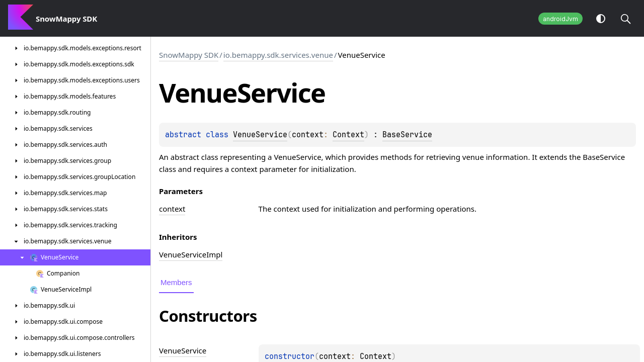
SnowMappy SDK (189, 55)
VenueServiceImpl (191, 254)
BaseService (407, 135)
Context (348, 135)
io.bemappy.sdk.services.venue (278, 55)
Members (176, 282)
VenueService (260, 135)
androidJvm (560, 19)
